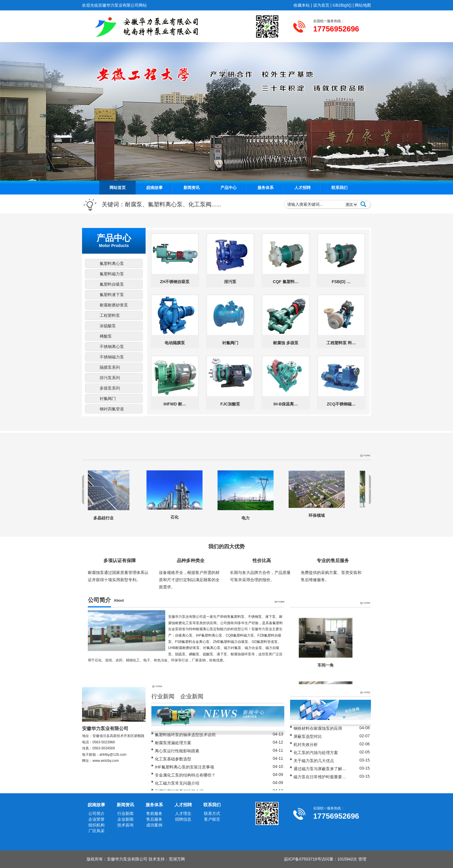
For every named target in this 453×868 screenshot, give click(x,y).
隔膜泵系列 (110, 367)
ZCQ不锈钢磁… (341, 404)
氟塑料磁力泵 (112, 274)
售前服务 (154, 813)
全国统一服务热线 (327, 21)
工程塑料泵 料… (341, 343)
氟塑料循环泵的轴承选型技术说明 (185, 735)
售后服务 (154, 819)
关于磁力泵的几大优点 (314, 761)
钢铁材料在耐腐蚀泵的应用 (318, 728)
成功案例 (154, 825)
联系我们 (339, 188)
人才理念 (183, 813)
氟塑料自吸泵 (112, 284)
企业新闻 (192, 696)
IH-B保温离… (286, 404)
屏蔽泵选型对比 (308, 736)
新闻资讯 (192, 188)
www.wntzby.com (106, 761)
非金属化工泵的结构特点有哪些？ (185, 775)
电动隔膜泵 (175, 343)
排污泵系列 (110, 378)
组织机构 (96, 825)
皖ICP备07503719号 (303, 859)
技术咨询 (125, 825)
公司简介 (96, 813)
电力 (248, 518)
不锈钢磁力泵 (112, 357)
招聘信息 (183, 819)
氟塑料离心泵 (112, 263)
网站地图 (363, 5)
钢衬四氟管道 (112, 409)
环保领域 (319, 515)
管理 (362, 859)
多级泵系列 (110, 388)
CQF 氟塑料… (286, 282)
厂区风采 (96, 831)
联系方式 (212, 813)
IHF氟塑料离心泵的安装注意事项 (184, 767)
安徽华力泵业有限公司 (127, 859)
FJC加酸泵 (230, 404)
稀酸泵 (106, 336)
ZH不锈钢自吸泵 (175, 282)
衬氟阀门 (108, 399)
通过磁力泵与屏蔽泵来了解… (320, 769)
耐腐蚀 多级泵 (286, 343)
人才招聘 (302, 188)
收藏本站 (302, 5)
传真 (86, 748)
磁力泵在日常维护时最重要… (320, 777)
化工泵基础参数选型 (173, 759)
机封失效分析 (306, 744)
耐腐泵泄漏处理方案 (173, 743)
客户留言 (212, 819)
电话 (86, 742)
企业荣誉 (96, 819)
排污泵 (230, 282)
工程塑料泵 (110, 315)
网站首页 (118, 188)
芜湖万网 (177, 859)
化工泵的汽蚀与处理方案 (316, 753)
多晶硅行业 (106, 518)
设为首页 (321, 5)
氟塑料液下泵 (112, 295)
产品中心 (229, 188)
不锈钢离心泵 (112, 347)
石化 (177, 517)
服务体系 (266, 188)
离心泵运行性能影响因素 (177, 751)
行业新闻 (163, 696)
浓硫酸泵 (108, 326)
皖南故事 (155, 188)
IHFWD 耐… (175, 404)
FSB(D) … (341, 282)
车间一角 (326, 665)
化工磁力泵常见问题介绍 (177, 783)
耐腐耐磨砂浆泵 (114, 305)
